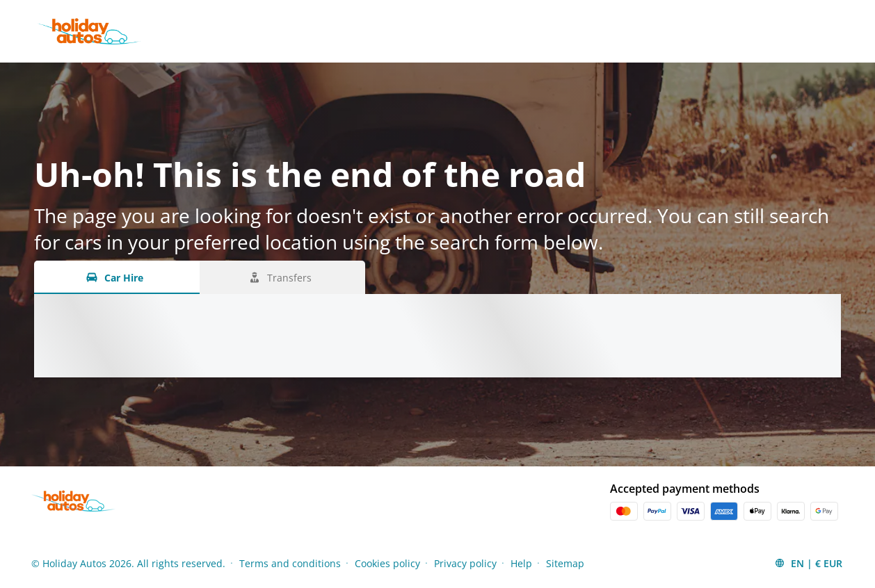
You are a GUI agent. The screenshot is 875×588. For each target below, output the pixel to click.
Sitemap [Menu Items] (565, 563)
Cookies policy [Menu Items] (387, 563)
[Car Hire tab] (117, 277)
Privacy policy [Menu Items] (465, 563)
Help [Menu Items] (521, 563)
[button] (808, 563)
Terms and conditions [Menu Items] (290, 563)
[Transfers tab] (282, 277)
